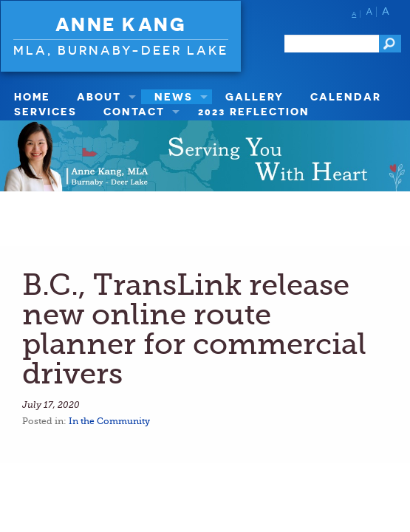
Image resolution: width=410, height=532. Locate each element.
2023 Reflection (254, 111)
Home (32, 96)
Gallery (254, 96)
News (174, 96)
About (99, 96)
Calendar (346, 96)
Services (45, 111)
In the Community (109, 421)
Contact (134, 111)
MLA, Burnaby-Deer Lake (121, 50)
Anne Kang (121, 24)
